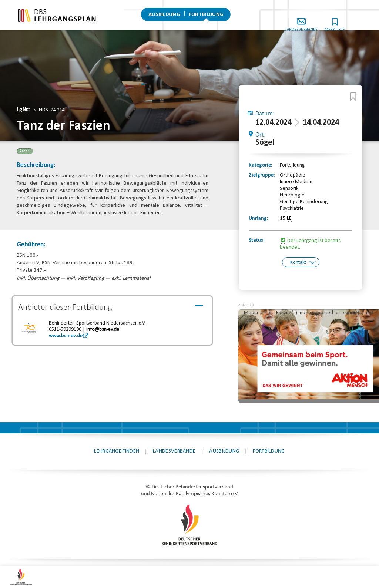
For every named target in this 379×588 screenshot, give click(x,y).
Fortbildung (206, 16)
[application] (309, 331)
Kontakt (298, 262)
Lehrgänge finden (117, 426)
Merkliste (348, 22)
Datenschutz (185, 550)
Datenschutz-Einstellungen (251, 550)
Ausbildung (164, 16)
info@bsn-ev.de (103, 330)
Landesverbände (314, 22)
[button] (253, 295)
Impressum (141, 550)
